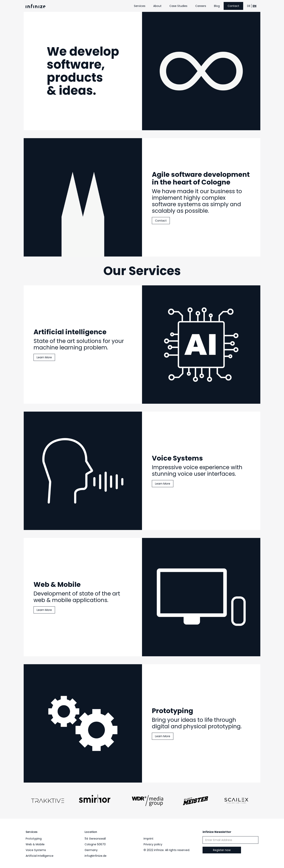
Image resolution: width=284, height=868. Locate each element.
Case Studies (178, 6)
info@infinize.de (96, 856)
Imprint (149, 839)
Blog (217, 6)
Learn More (44, 358)
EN (255, 6)
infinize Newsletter (217, 832)
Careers (201, 6)
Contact (233, 6)
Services (140, 6)
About (157, 6)
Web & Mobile (35, 844)
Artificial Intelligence (40, 856)
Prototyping (34, 839)
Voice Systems (36, 850)
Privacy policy (153, 844)
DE (249, 6)
